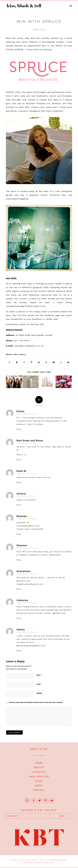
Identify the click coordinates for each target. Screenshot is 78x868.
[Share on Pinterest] (32, 362)
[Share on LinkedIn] (39, 362)
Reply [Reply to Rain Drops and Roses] (19, 460)
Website (39, 693)
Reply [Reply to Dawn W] (19, 482)
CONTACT (39, 790)
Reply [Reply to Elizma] (19, 429)
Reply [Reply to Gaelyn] (19, 651)
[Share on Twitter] (17, 362)
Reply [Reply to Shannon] (19, 560)
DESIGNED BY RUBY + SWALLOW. (39, 862)
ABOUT (39, 785)
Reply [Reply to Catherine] (19, 618)
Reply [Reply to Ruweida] (19, 534)
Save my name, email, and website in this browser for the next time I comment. (36, 702)
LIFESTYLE (39, 772)
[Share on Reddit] (61, 362)
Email (39, 684)
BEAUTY (39, 767)
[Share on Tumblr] (46, 362)
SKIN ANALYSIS (39, 776)
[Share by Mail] (68, 362)
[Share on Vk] (54, 362)
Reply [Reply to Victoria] (19, 505)
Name (39, 675)
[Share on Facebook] (10, 362)
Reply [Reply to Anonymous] (19, 589)
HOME (39, 763)
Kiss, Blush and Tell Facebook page (41, 315)
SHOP (39, 781)
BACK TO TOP (39, 749)
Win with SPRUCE (39, 21)
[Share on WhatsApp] (24, 362)
